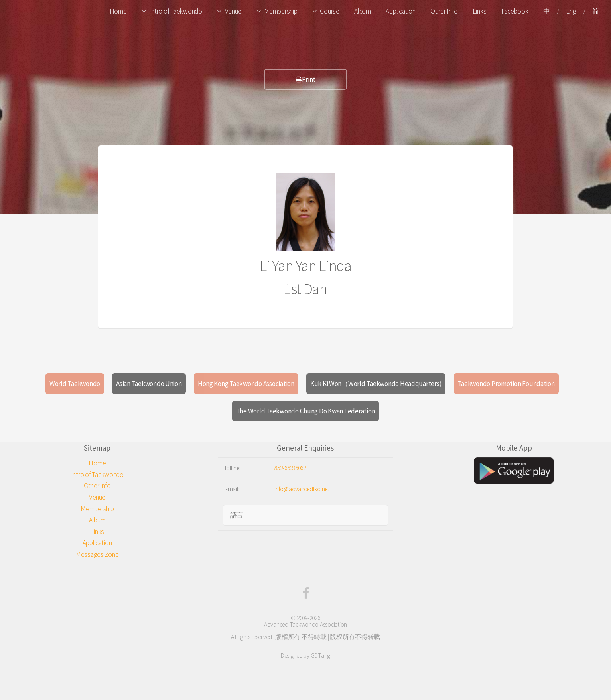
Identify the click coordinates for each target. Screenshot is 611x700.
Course (329, 11)
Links (480, 11)
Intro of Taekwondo (175, 11)
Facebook (515, 11)
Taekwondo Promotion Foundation (506, 384)
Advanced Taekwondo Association (305, 624)
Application (400, 11)
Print (305, 79)
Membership (281, 11)
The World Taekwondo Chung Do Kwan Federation (306, 411)
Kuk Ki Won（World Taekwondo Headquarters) (376, 384)
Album (363, 11)
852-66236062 (290, 468)
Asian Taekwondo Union (149, 384)
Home (118, 11)
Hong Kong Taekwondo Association (246, 384)
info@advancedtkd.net (302, 489)
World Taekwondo (75, 384)
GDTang (320, 656)
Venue (233, 11)
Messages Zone (97, 554)
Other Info (444, 11)
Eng (571, 11)
